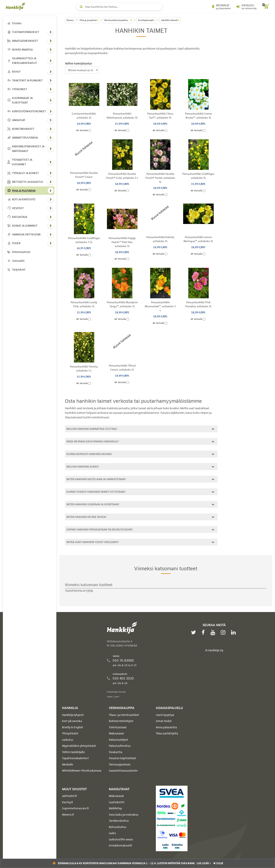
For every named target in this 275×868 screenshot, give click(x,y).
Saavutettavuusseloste (123, 771)
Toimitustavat (118, 727)
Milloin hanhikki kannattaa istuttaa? (140, 429)
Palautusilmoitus (120, 746)
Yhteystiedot (70, 733)
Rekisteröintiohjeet (121, 721)
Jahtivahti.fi (70, 796)
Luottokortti (117, 802)
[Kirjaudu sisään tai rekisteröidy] (247, 7)
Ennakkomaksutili (120, 846)
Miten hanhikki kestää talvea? (140, 517)
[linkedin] (234, 632)
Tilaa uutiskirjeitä (167, 733)
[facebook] (204, 632)
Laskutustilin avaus (121, 839)
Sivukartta (116, 752)
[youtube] (214, 632)
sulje (218, 863)
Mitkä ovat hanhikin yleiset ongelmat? (140, 542)
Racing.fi (68, 802)
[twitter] (194, 632)
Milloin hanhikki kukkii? (140, 466)
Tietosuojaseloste (120, 765)
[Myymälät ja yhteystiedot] (221, 7)
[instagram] (224, 632)
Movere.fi (68, 815)
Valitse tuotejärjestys (78, 63)
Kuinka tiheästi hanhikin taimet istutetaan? (140, 492)
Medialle (68, 765)
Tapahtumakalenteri (75, 758)
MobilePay (115, 808)
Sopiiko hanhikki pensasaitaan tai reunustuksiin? (140, 529)
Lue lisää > (204, 863)
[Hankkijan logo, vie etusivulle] (16, 6)
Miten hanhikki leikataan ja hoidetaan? (140, 504)
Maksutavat (116, 733)
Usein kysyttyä (165, 715)
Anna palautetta (166, 727)
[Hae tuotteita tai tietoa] (119, 7)
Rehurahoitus (118, 827)
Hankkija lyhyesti (73, 715)
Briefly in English (73, 727)
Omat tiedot (164, 721)
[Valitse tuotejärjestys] (82, 70)
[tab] (141, 429)
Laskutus (68, 740)
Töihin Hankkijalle (73, 752)
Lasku (112, 833)
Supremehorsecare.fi (75, 808)
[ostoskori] (266, 7)
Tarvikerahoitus (119, 821)
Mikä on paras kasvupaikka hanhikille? (140, 441)
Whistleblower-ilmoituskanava (82, 771)
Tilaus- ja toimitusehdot (124, 715)
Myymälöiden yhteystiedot (79, 746)
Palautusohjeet (118, 740)
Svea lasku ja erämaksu (124, 815)
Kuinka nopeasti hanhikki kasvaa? (140, 454)
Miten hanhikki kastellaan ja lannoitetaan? (140, 479)
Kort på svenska (72, 721)
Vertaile (84, 130)
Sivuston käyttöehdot (123, 758)
